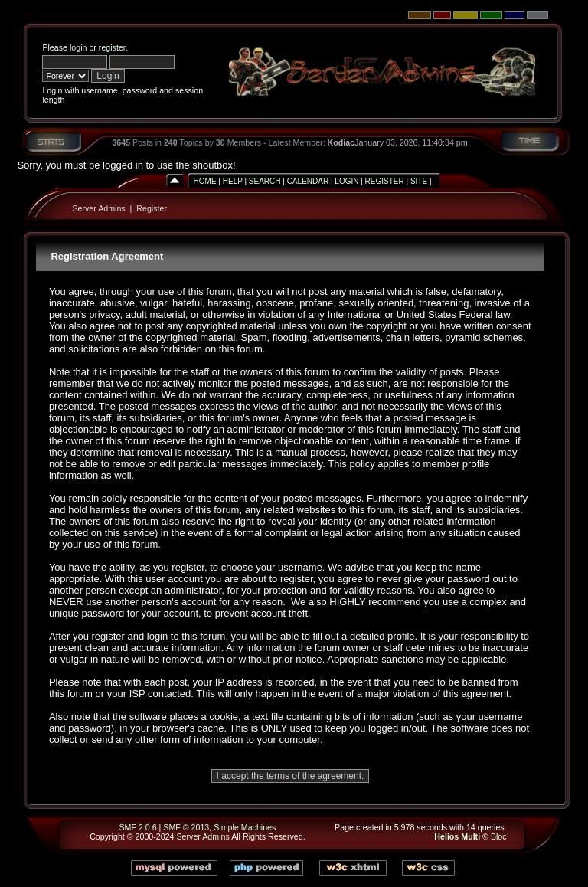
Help (233, 181)
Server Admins (98, 208)
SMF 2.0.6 (137, 827)
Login (346, 181)
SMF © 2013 (186, 827)
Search (265, 181)
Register (385, 181)
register (112, 47)
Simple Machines (245, 827)
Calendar (308, 181)
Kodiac (341, 142)
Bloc (499, 836)
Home (205, 181)
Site (419, 181)
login (78, 47)
